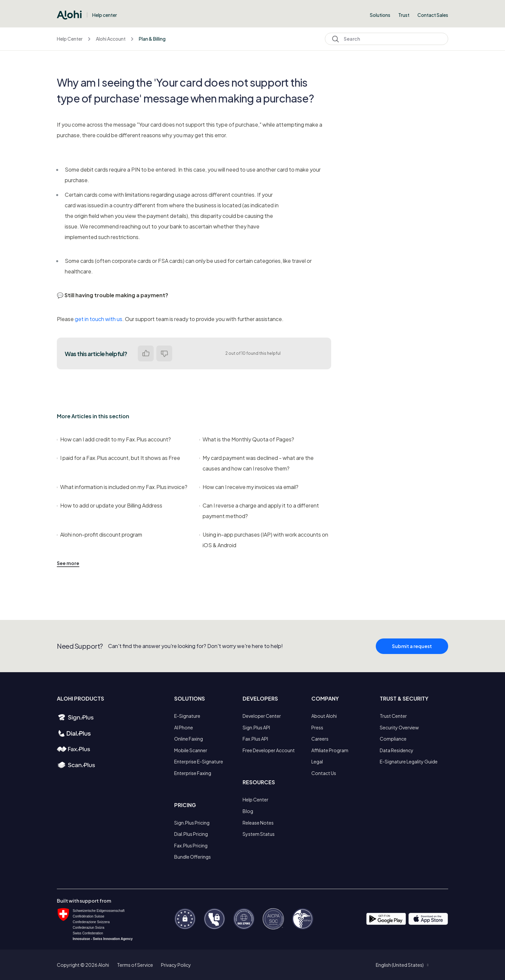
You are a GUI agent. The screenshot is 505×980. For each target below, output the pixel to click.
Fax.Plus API (255, 739)
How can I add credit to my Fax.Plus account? (114, 439)
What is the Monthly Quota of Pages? (247, 439)
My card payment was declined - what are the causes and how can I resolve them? (256, 463)
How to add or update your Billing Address (110, 505)
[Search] (387, 39)
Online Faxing (189, 739)
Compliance (393, 739)
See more (68, 563)
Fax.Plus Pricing (191, 845)
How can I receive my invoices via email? (249, 487)
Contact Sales (433, 15)
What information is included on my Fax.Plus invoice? (122, 487)
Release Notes (258, 823)
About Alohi (324, 716)
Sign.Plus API (256, 727)
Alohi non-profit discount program (99, 534)
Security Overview (399, 727)
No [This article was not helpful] (164, 353)
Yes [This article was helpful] (146, 353)
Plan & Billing (152, 39)
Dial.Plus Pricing (191, 834)
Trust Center (393, 716)
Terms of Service (135, 965)
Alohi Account (111, 39)
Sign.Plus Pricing (192, 823)
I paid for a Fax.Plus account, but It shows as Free (118, 458)
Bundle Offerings (193, 857)
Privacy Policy (176, 965)
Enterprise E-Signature (199, 761)
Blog (248, 811)
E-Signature (187, 716)
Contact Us (324, 773)
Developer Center (262, 716)
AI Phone (184, 727)
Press (317, 727)
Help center (105, 15)
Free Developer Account (269, 750)
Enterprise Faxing (193, 773)
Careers (320, 739)
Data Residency (397, 750)
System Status (259, 834)
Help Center (70, 39)
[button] (402, 965)
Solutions (380, 15)
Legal (317, 761)
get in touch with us (98, 319)
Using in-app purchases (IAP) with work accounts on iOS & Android (264, 540)
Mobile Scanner (191, 750)
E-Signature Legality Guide (409, 761)
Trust (404, 15)
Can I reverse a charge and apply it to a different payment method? (259, 511)
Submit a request (412, 652)
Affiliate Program (330, 750)
